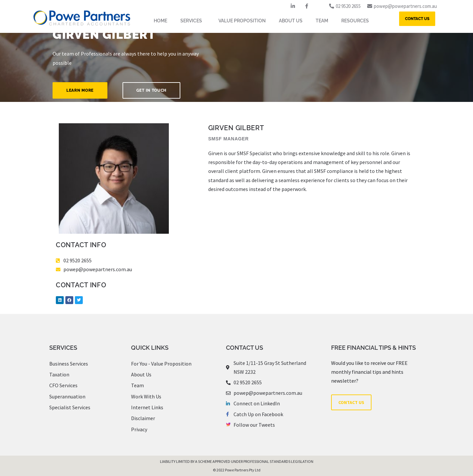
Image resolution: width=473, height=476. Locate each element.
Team (137, 385)
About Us (141, 374)
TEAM (322, 21)
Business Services (69, 364)
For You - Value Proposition (161, 364)
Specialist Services (70, 407)
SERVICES (193, 21)
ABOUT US (291, 21)
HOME (160, 21)
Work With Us (146, 396)
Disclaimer (143, 418)
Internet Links (147, 407)
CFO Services (63, 385)
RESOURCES (357, 21)
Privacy (139, 429)
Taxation (59, 374)
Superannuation (67, 396)
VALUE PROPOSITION (242, 21)
